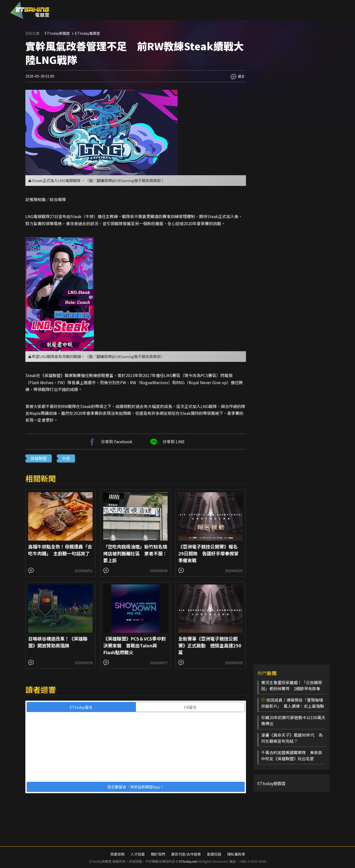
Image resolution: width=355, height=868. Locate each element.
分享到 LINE (167, 441)
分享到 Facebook (110, 441)
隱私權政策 (236, 854)
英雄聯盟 (39, 458)
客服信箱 (214, 854)
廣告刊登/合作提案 (186, 854)
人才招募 (138, 854)
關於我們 (158, 854)
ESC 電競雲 (30, 10)
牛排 (66, 458)
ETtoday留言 (81, 707)
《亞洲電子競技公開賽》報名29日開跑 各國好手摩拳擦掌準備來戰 (208, 553)
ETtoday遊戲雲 (271, 783)
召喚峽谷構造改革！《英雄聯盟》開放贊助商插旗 (58, 642)
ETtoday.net (188, 861)
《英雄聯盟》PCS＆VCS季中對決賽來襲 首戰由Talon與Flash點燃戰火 (135, 645)
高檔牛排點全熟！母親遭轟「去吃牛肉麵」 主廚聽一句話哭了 (60, 550)
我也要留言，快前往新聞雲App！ (136, 787)
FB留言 (190, 707)
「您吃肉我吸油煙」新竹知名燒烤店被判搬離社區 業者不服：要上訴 (135, 553)
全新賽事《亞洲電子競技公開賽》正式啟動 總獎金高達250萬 (210, 645)
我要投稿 (117, 854)
